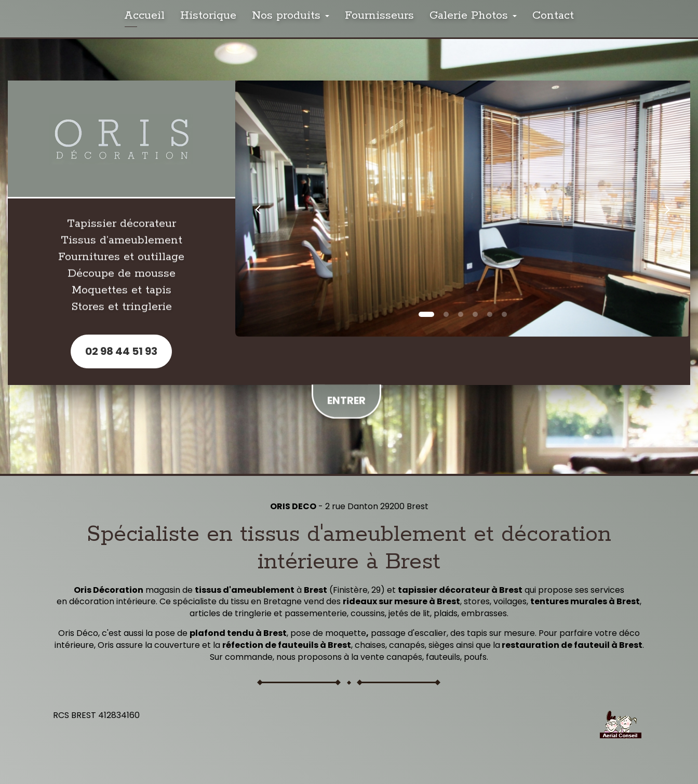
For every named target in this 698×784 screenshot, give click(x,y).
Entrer (346, 397)
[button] (258, 208)
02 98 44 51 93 (121, 351)
